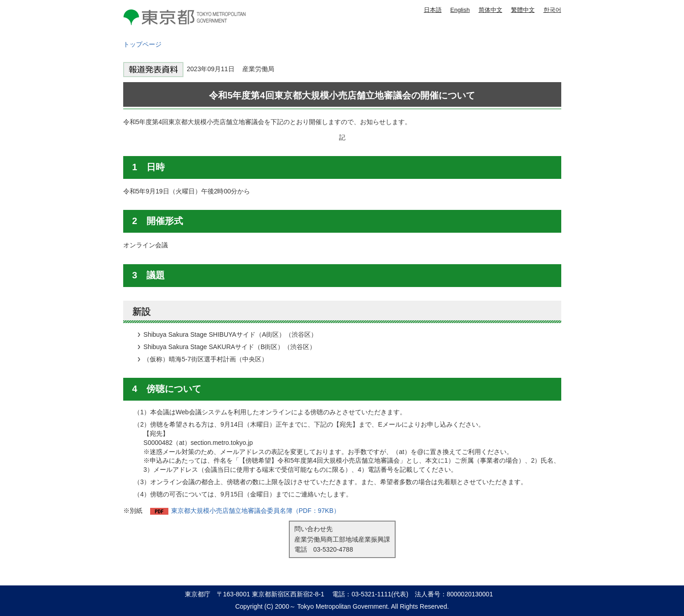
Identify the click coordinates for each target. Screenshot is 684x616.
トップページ (142, 44)
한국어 (552, 10)
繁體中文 (523, 10)
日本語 (433, 10)
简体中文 (491, 10)
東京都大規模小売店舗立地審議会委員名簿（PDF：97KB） (256, 511)
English (460, 10)
